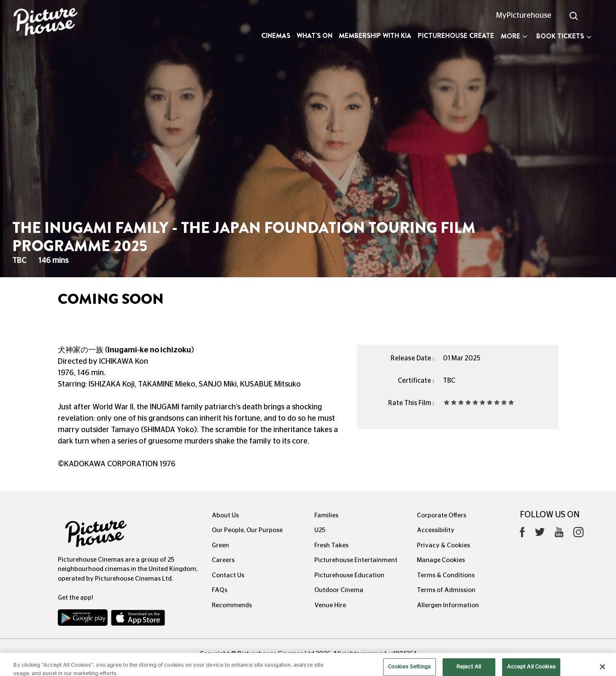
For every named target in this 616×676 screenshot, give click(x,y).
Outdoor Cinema (339, 590)
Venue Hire (330, 605)
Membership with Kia (375, 36)
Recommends (232, 605)
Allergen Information (448, 605)
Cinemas (276, 36)
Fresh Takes (331, 545)
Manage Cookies (441, 560)
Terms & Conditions (446, 575)
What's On (315, 36)
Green (220, 545)
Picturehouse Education (349, 575)
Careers (223, 560)
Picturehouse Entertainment (356, 560)
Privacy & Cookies (443, 545)
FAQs (220, 590)
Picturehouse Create (456, 36)
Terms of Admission (446, 590)
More (514, 36)
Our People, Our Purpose (247, 530)
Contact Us (228, 575)
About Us (225, 515)
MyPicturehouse (524, 16)
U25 (320, 530)
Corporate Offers (442, 515)
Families (326, 515)
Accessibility (436, 530)
